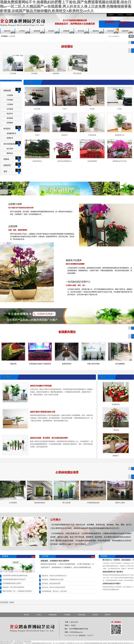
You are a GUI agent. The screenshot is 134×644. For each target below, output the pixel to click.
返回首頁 (26, 615)
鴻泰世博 (90, 635)
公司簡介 (22, 31)
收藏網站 (111, 15)
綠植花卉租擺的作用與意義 (41, 386)
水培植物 (10, 109)
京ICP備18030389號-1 (72, 635)
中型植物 (10, 100)
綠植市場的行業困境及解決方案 (43, 412)
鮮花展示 (52, 31)
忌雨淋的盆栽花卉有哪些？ (112, 584)
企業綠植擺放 (81, 615)
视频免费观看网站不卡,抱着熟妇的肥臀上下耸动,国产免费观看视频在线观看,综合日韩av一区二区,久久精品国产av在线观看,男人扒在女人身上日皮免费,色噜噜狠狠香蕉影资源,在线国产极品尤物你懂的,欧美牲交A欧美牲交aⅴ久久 (66, 7)
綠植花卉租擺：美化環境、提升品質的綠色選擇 (49, 438)
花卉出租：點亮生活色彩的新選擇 (53, 587)
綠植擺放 (10, 123)
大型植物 (10, 95)
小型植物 (10, 104)
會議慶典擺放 (53, 615)
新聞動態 (66, 31)
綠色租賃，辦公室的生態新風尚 (13, 587)
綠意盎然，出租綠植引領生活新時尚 (55, 561)
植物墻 (6, 159)
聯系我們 (130, 15)
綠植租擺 (37, 31)
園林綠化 (96, 31)
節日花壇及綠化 (10, 144)
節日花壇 (81, 31)
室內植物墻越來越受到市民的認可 (14, 579)
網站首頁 (7, 31)
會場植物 (10, 118)
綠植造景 (7, 165)
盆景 (5, 171)
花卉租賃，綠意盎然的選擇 (51, 583)
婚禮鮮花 (10, 138)
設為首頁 (120, 15)
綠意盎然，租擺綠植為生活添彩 (53, 580)
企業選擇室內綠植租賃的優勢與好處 (15, 576)
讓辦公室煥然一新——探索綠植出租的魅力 (17, 591)
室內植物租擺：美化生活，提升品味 (54, 591)
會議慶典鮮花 (11, 133)
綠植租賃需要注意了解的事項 (113, 572)
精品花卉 (10, 114)
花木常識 (111, 31)
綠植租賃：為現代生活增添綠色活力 (54, 576)
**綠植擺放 (67, 615)
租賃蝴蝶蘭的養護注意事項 (12, 583)
